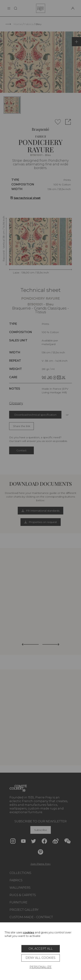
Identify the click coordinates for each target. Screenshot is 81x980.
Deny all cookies (40, 958)
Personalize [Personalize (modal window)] (41, 967)
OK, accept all (41, 949)
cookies (29, 932)
